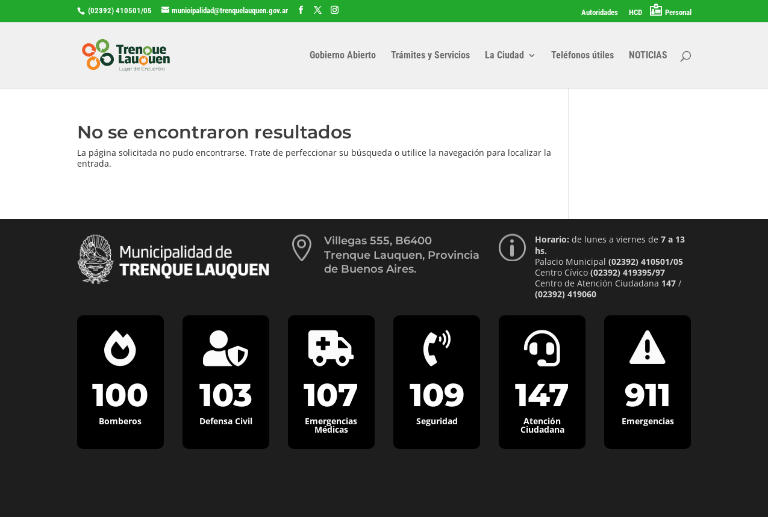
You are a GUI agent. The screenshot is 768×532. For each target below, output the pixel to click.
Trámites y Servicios (430, 56)
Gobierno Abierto (343, 56)
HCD (635, 13)
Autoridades (600, 13)
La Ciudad (504, 56)
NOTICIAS (648, 56)
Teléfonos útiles (582, 56)
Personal (678, 12)
